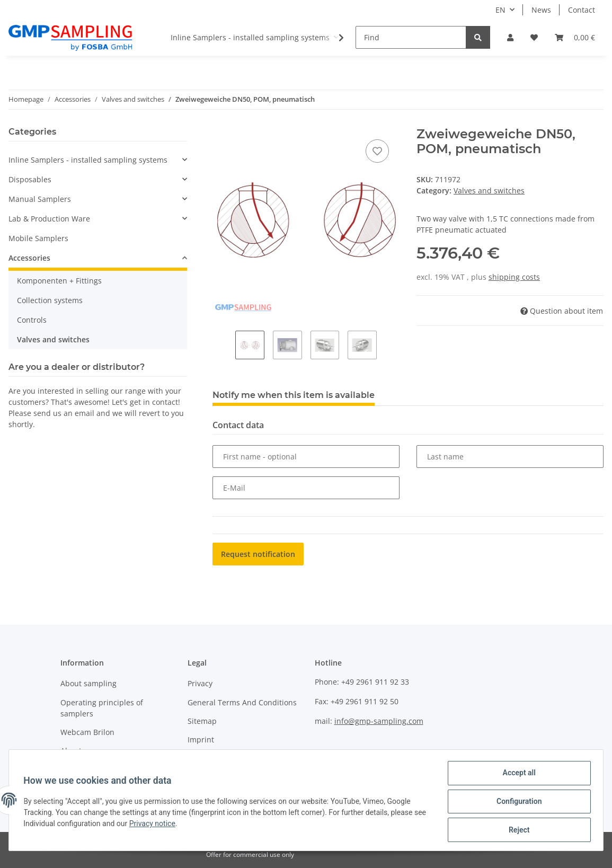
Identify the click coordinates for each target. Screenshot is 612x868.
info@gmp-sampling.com (379, 721)
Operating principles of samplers (102, 708)
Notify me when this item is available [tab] (294, 395)
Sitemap (202, 721)
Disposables (30, 179)
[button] (510, 37)
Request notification (258, 554)
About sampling (88, 683)
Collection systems (50, 300)
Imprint (201, 739)
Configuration (516, 803)
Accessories (29, 258)
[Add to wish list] (377, 151)
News (541, 10)
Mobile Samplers (38, 238)
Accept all (517, 775)
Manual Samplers (40, 199)
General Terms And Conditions (242, 702)
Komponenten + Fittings (59, 281)
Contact (582, 10)
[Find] (411, 37)
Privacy (200, 683)
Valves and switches (489, 191)
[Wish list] (534, 37)
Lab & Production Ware (49, 219)
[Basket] (575, 37)
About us (76, 751)
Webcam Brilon (87, 732)
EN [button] (500, 10)
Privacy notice (168, 825)
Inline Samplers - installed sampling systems (88, 160)
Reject (517, 830)
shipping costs (514, 277)
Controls (32, 320)
